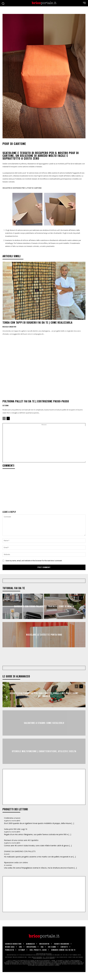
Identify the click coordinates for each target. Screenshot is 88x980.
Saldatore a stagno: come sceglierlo (44, 731)
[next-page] (8, 418)
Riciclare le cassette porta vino (44, 635)
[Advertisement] (45, 444)
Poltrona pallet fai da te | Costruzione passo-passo (36, 401)
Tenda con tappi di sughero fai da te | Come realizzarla (37, 322)
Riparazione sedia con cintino (16, 870)
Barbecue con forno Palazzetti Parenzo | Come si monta (44, 606)
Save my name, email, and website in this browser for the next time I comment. (34, 561)
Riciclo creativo (9, 327)
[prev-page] (4, 418)
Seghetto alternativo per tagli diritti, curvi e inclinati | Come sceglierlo (44, 703)
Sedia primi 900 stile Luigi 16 (16, 837)
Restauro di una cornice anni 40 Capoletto (21, 848)
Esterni (6, 406)
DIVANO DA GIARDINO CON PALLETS (20, 859)
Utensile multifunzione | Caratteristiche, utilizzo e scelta (44, 759)
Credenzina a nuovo (12, 826)
